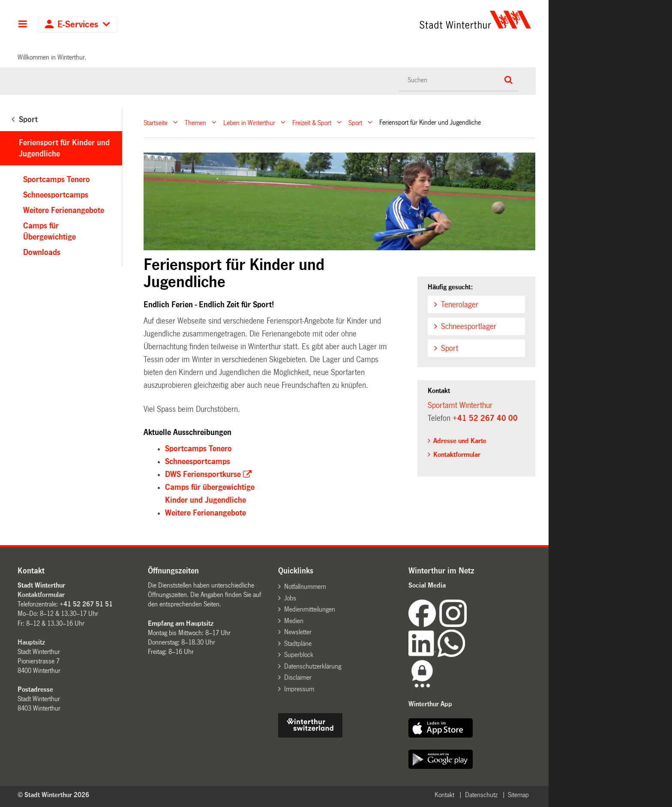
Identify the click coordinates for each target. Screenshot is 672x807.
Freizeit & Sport (312, 122)
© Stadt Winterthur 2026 (53, 795)
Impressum (299, 689)
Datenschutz (481, 795)
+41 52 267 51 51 (86, 604)
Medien (294, 621)
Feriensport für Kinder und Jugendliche (64, 148)
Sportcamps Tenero (198, 449)
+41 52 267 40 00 (485, 418)
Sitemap (518, 795)
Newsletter (298, 632)
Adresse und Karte (460, 441)
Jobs (290, 598)
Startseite (156, 122)
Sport (355, 122)
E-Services (78, 25)
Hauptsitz (31, 642)
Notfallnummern (305, 586)
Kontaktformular (457, 454)
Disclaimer (298, 677)
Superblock (299, 655)
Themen (195, 122)
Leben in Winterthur (249, 122)
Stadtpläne (298, 643)
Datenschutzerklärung (313, 666)
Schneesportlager (469, 327)
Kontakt (444, 795)
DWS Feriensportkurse (203, 474)
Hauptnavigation (22, 25)
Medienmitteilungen (310, 609)
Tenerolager (460, 305)
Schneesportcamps (198, 462)
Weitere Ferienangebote (205, 513)
